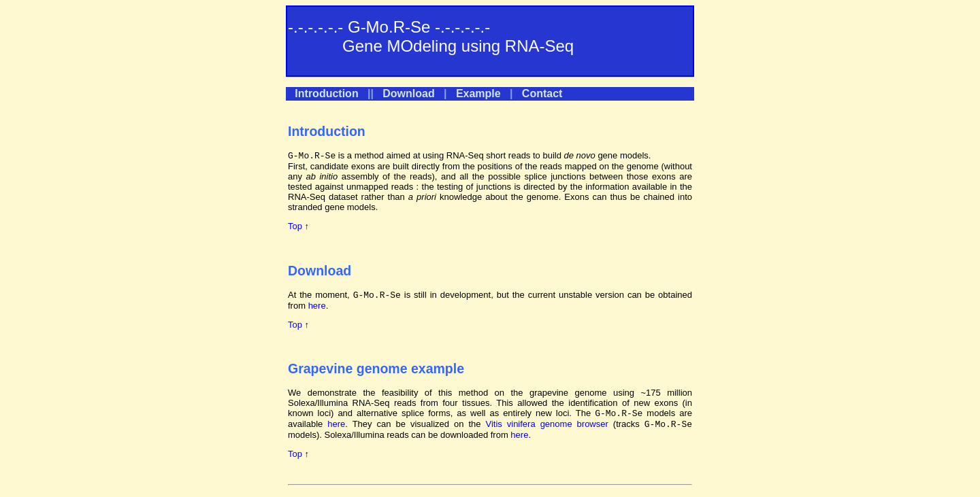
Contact (542, 93)
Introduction (326, 93)
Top (295, 226)
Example (478, 93)
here (317, 306)
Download (408, 93)
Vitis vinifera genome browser (546, 424)
